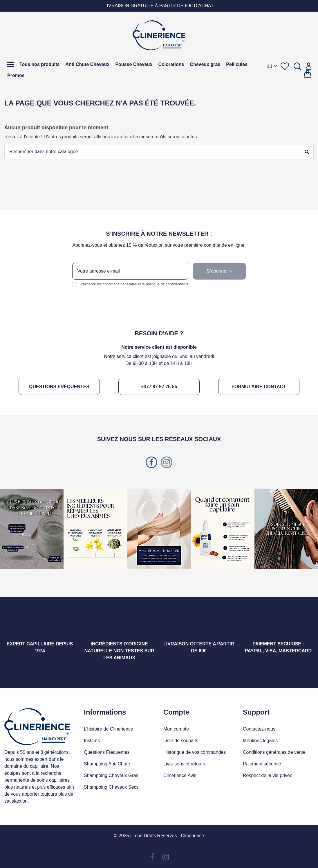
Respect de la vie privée (268, 775)
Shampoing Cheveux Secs (111, 787)
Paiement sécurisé (262, 764)
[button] (10, 65)
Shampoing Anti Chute (107, 764)
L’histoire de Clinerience (109, 729)
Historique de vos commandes (195, 752)
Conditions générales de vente (274, 752)
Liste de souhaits (181, 741)
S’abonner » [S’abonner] (219, 271)
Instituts (92, 741)
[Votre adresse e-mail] (130, 271)
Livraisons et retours (184, 764)
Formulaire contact (259, 387)
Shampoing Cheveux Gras (111, 775)
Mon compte (176, 729)
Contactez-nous (259, 729)
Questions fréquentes (59, 387)
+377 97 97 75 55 (159, 387)
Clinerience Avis (180, 775)
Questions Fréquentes (107, 752)
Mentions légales (260, 741)
